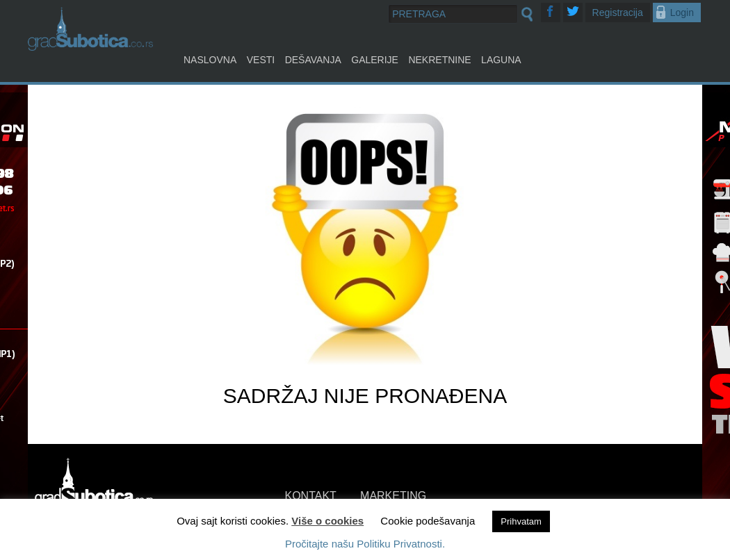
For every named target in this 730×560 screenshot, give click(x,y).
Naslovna (210, 60)
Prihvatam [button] (521, 521)
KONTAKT (311, 496)
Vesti (261, 60)
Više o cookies (327, 521)
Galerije (375, 60)
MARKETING (393, 496)
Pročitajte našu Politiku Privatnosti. (365, 544)
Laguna (501, 60)
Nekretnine (439, 60)
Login (682, 13)
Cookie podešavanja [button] (428, 521)
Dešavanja (313, 60)
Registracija (618, 13)
